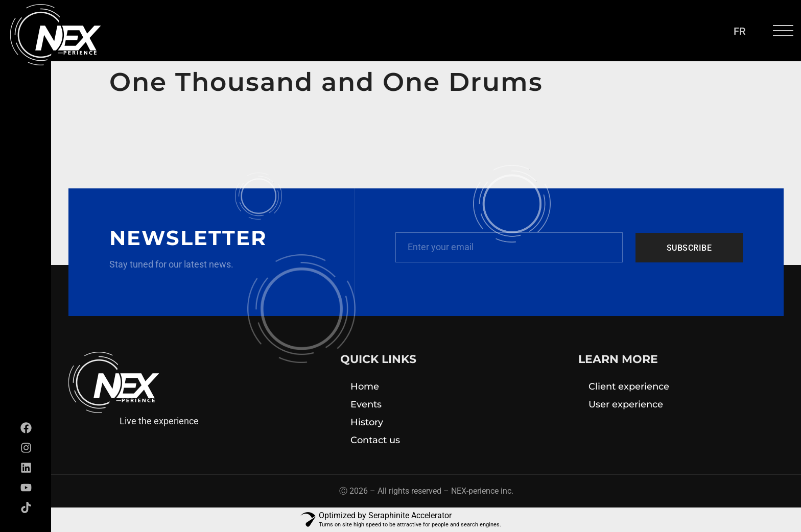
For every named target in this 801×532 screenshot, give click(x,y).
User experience (626, 404)
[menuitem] (740, 31)
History (367, 422)
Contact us (375, 440)
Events (366, 404)
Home (365, 386)
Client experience (629, 386)
